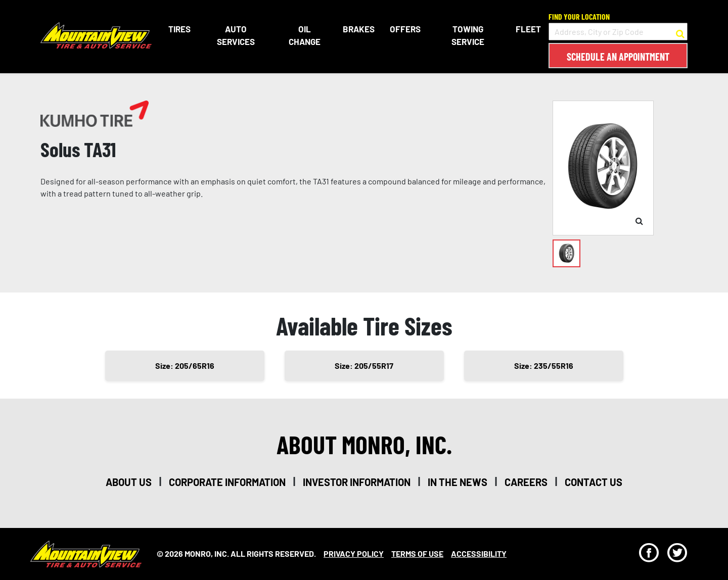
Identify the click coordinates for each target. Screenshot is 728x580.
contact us (594, 482)
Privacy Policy (354, 553)
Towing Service (468, 35)
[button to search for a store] (680, 32)
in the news (458, 482)
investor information (357, 482)
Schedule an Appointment (618, 57)
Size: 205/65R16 (185, 366)
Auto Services (236, 35)
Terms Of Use (417, 553)
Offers (405, 29)
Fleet (528, 29)
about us (129, 482)
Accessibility (479, 553)
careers (526, 482)
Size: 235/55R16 (544, 366)
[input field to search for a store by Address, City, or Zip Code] (618, 32)
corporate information (227, 482)
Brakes (359, 29)
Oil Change (305, 35)
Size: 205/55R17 (364, 366)
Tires (179, 29)
